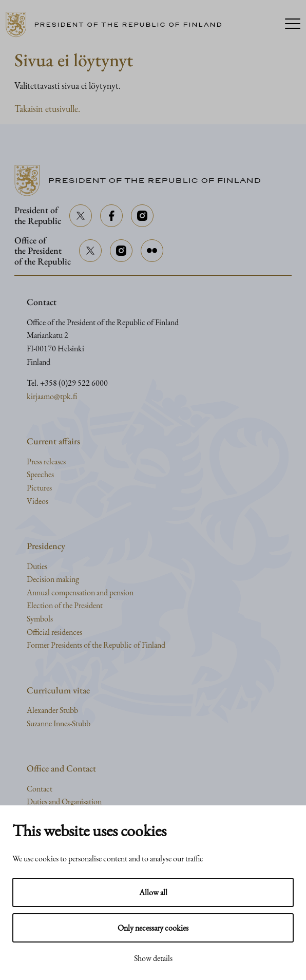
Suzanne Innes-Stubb (59, 723)
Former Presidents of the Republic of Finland (96, 645)
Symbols (40, 619)
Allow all (153, 892)
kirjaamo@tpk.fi (52, 396)
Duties (37, 566)
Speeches (40, 474)
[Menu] (293, 25)
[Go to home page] (118, 25)
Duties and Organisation (64, 802)
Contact (40, 789)
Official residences (54, 632)
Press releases (46, 461)
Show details (153, 958)
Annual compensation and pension (80, 592)
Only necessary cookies (153, 928)
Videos (37, 501)
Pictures (39, 488)
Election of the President (65, 605)
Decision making (53, 579)
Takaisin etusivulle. (47, 109)
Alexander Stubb (52, 710)
